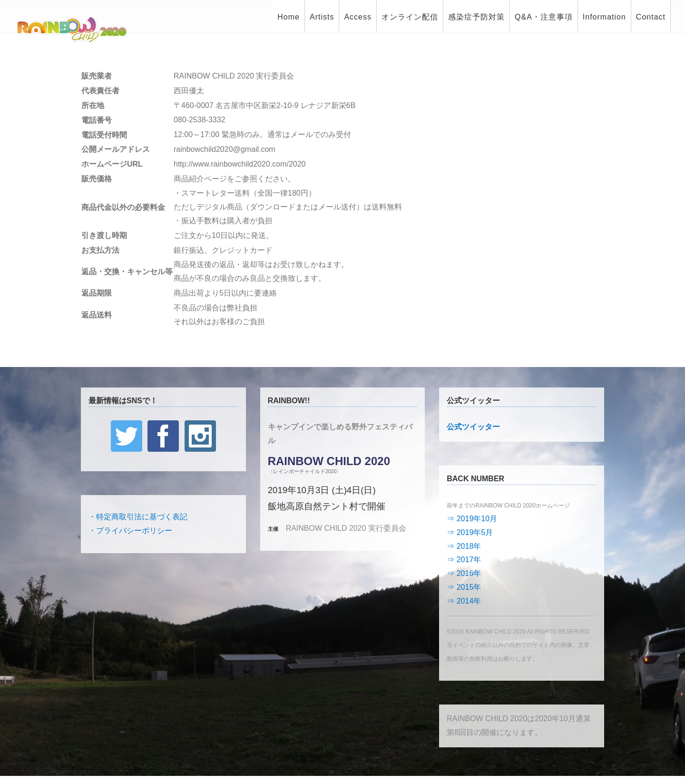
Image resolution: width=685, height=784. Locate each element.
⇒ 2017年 (464, 560)
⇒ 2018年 (464, 546)
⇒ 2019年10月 (472, 519)
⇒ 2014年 (464, 601)
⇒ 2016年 (464, 573)
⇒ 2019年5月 (470, 532)
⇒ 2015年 (464, 587)
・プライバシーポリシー (130, 531)
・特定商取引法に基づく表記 (138, 517)
